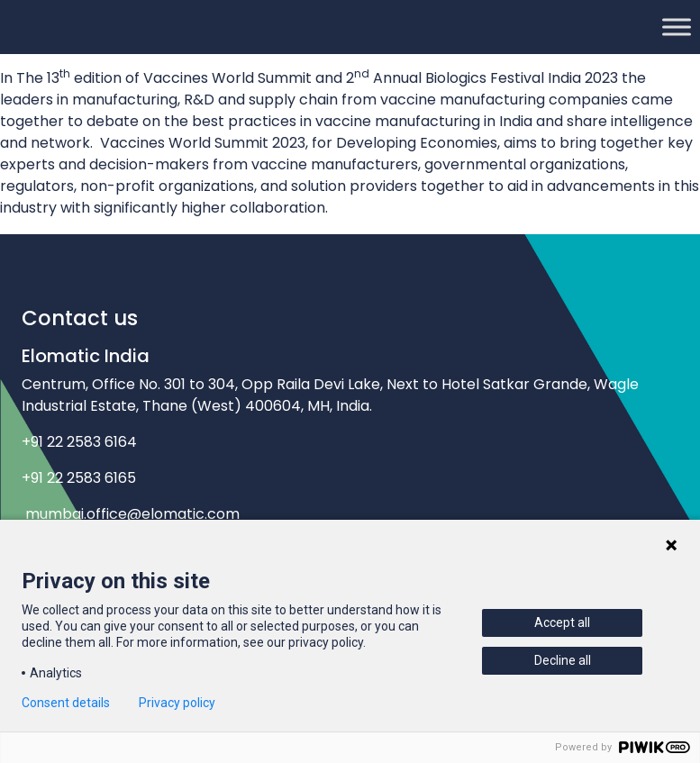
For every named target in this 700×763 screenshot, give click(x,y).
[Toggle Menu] (677, 27)
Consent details (66, 703)
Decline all (563, 660)
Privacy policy (177, 703)
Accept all (562, 622)
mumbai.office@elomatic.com (132, 514)
